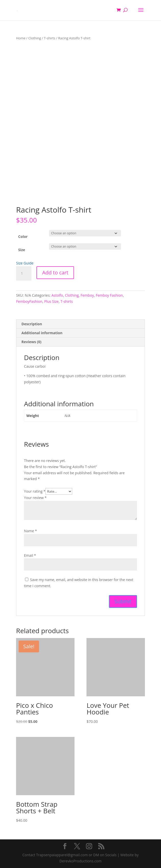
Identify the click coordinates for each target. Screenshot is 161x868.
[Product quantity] (24, 273)
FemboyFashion (29, 301)
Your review (35, 498)
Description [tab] (32, 324)
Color (23, 236)
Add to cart (55, 273)
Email (30, 555)
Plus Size (51, 301)
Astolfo (57, 295)
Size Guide (25, 263)
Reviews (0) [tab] (31, 342)
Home (21, 38)
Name (30, 531)
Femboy (87, 295)
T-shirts (50, 38)
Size (22, 250)
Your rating (35, 491)
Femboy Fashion (109, 295)
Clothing (35, 38)
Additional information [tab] (42, 333)
